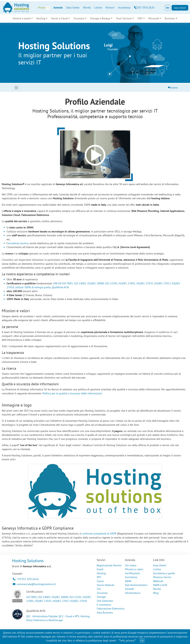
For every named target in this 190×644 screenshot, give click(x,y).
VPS (99, 577)
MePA (128, 581)
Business (170, 18)
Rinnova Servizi (162, 577)
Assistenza (124, 8)
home (173, 88)
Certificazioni (132, 573)
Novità (87, 8)
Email (100, 569)
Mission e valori (134, 569)
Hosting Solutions (28, 561)
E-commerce (104, 605)
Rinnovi (110, 8)
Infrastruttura (133, 593)
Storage (101, 597)
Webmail (158, 581)
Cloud (100, 581)
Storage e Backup (100, 18)
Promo (44, 8)
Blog (156, 593)
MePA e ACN (160, 585)
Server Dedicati (106, 585)
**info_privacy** (127, 641)
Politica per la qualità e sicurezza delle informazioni (72, 393)
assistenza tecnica (18, 243)
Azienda (58, 8)
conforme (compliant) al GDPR (99, 534)
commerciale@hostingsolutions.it (34, 584)
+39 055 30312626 (26, 579)
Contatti (130, 589)
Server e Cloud (59, 18)
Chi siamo (131, 565)
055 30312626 (144, 8)
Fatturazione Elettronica (111, 609)
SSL (99, 589)
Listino (98, 8)
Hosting (41, 18)
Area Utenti (160, 565)
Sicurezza (79, 18)
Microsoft (154, 18)
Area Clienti (180, 8)
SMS (140, 18)
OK (142, 641)
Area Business (105, 613)
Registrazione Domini (109, 565)
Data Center (73, 8)
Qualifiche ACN (60, 287)
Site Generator (105, 601)
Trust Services (124, 18)
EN (168, 8)
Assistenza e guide (164, 573)
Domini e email (22, 18)
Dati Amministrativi (136, 585)
